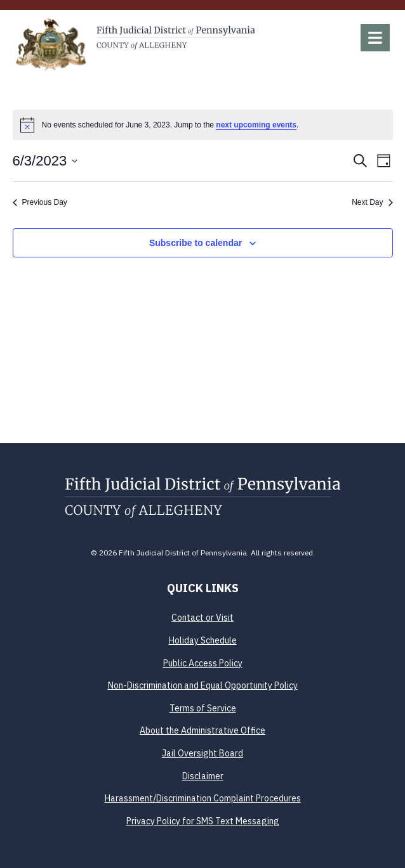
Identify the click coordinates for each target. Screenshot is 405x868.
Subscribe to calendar (196, 243)
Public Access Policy (203, 663)
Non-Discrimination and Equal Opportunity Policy (203, 685)
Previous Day (40, 202)
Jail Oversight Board (202, 753)
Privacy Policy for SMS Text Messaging (203, 821)
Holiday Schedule (203, 640)
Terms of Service (203, 708)
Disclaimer (203, 776)
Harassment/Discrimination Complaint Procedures (203, 798)
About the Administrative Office (202, 730)
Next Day (372, 202)
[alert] (203, 125)
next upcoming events (256, 125)
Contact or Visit (202, 618)
